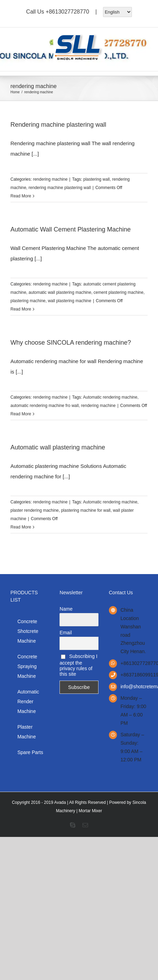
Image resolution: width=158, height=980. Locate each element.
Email (66, 633)
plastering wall (96, 179)
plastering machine (28, 301)
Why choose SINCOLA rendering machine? (71, 343)
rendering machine (50, 179)
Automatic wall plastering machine (58, 447)
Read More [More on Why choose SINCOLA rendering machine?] (21, 414)
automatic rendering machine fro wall (45, 406)
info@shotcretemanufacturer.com (134, 687)
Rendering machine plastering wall (58, 125)
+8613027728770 (67, 11)
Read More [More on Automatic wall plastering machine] (21, 527)
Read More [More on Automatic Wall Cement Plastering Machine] (21, 309)
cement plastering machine (118, 292)
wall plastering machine (69, 301)
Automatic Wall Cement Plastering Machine (70, 229)
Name (66, 609)
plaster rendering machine (35, 510)
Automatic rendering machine (110, 397)
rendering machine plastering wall (60, 188)
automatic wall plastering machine (60, 292)
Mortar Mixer (90, 811)
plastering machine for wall (86, 510)
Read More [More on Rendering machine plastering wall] (21, 196)
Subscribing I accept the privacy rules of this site (78, 665)
